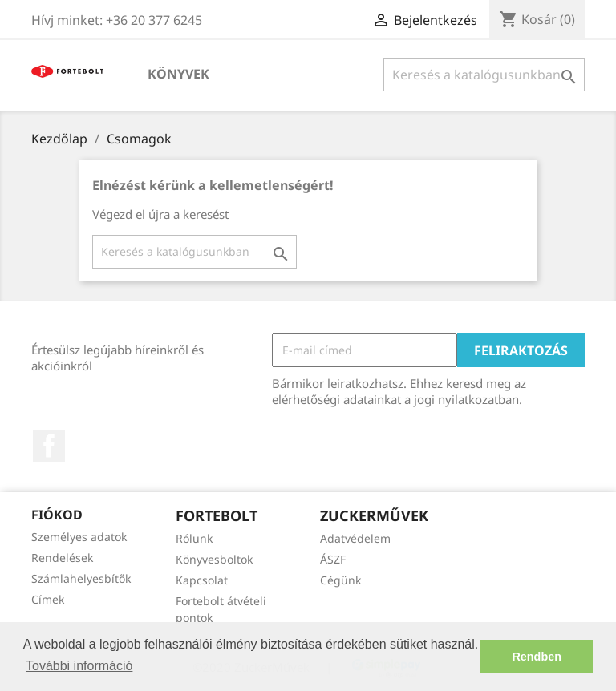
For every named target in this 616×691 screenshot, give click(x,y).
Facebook (49, 446)
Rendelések (62, 558)
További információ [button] (79, 666)
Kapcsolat (202, 580)
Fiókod (57, 515)
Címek (48, 599)
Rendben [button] (537, 657)
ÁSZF (333, 559)
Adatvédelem (355, 538)
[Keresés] (484, 75)
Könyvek (178, 74)
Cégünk (340, 580)
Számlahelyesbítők (81, 578)
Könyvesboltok (214, 559)
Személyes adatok (79, 537)
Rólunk (194, 538)
